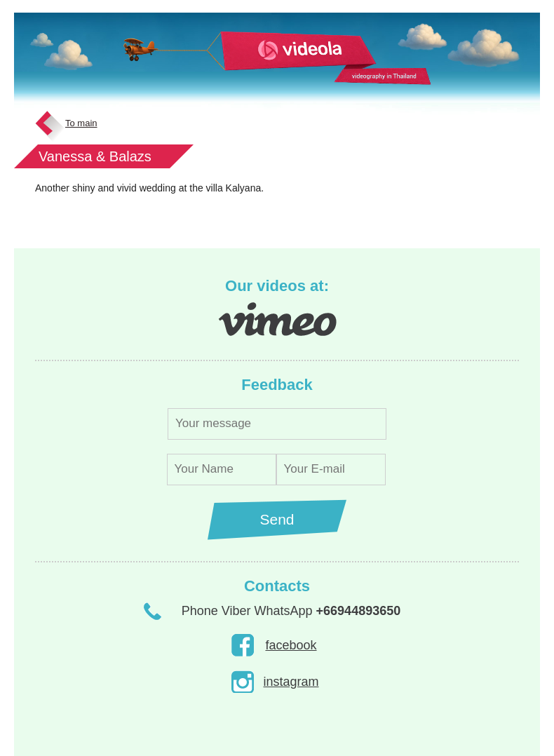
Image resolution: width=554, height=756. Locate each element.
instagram (291, 682)
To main (81, 123)
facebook (291, 645)
